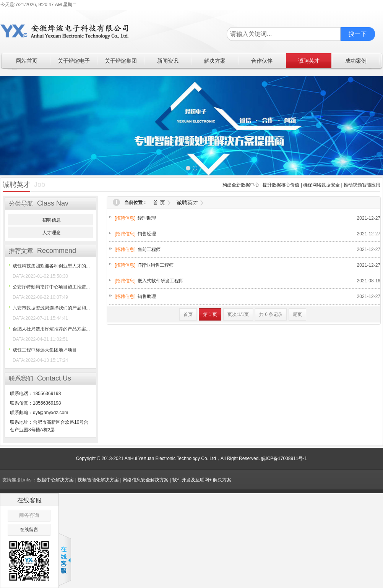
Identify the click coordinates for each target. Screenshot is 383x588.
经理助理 (147, 218)
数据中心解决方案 (55, 480)
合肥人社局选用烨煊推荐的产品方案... (51, 329)
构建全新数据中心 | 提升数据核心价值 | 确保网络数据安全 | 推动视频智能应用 (301, 185)
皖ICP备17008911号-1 (284, 458)
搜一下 (358, 34)
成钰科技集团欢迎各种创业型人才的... (51, 266)
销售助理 (147, 296)
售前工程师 (149, 249)
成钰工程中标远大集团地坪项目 (45, 350)
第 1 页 (210, 314)
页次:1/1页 (238, 314)
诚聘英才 (187, 202)
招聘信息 (52, 220)
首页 (188, 314)
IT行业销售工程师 (156, 265)
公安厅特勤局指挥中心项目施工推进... (51, 287)
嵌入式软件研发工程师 (161, 281)
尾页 (297, 314)
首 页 (159, 202)
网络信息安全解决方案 (146, 480)
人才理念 (52, 233)
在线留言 (29, 530)
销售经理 (147, 234)
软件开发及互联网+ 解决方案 (202, 480)
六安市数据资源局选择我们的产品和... (51, 308)
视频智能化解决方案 (98, 480)
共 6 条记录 (271, 314)
